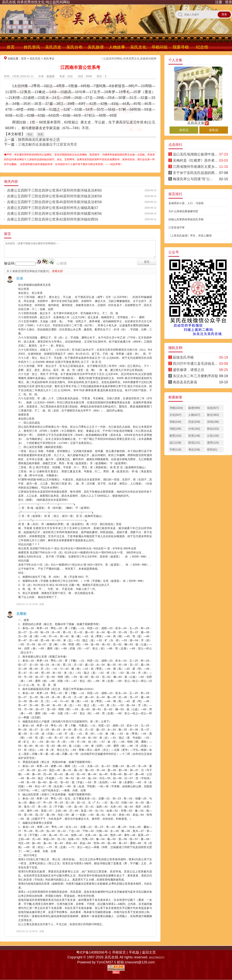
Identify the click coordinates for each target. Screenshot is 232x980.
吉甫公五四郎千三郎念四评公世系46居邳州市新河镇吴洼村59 (54, 196)
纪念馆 (202, 47)
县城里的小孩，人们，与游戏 (186, 203)
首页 (11, 47)
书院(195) (175, 429)
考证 (30, 134)
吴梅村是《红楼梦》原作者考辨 (197, 160)
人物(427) (194, 415)
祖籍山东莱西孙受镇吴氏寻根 (186, 219)
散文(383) (213, 415)
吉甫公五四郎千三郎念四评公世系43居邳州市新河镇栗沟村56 (54, 214)
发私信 (214, 130)
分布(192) (194, 429)
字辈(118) (175, 450)
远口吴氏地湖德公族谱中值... (195, 154)
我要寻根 (181, 47)
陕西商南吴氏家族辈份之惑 (39, 140)
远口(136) (175, 443)
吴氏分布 (74, 47)
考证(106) (194, 450)
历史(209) (194, 422)
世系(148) (194, 436)
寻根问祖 (159, 47)
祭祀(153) (213, 429)
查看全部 (57, 271)
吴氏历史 (53, 47)
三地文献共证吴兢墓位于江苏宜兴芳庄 (48, 144)
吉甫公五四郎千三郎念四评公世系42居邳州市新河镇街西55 (53, 219)
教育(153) (175, 436)
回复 (42, 604)
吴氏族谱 (96, 47)
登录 (229, 2)
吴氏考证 (49, 59)
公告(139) (213, 436)
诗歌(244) (175, 422)
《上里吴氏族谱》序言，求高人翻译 (190, 236)
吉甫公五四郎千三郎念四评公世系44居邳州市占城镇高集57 (53, 208)
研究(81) (212, 450)
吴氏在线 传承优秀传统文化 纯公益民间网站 (36, 2)
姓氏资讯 (32, 47)
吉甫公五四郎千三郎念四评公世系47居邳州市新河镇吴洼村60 (54, 190)
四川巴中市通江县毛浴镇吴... (195, 364)
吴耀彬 (21, 614)
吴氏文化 (138, 47)
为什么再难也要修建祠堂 (183, 211)
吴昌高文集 (198, 121)
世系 (40, 134)
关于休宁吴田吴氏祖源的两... (195, 173)
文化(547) (175, 415)
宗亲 (20, 278)
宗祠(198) (213, 422)
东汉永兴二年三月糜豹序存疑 (195, 376)
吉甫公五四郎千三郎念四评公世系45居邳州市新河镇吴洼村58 (54, 202)
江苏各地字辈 (177, 227)
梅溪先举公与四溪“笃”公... (193, 179)
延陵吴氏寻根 (183, 357)
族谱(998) (194, 408)
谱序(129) (213, 443)
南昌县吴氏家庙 (185, 382)
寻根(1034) (176, 408)
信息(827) (213, 408)
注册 (219, 2)
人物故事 (117, 47)
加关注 (184, 130)
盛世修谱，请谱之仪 (188, 370)
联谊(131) (194, 443)
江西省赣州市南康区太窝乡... (195, 167)
